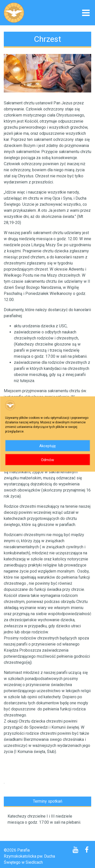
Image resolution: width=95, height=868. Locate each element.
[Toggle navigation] (86, 13)
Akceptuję (48, 446)
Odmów (48, 460)
